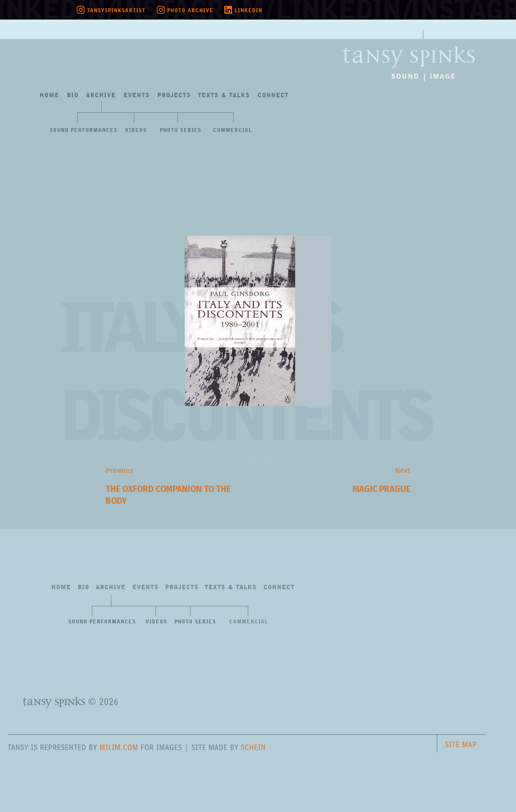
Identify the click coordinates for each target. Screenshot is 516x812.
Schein (253, 747)
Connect (273, 96)
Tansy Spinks (409, 49)
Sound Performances (84, 130)
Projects (174, 96)
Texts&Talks (224, 96)
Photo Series (181, 130)
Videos (136, 130)
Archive (101, 96)
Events (137, 96)
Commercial (233, 130)
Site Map (461, 744)
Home (49, 96)
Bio (73, 96)
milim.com (119, 747)
